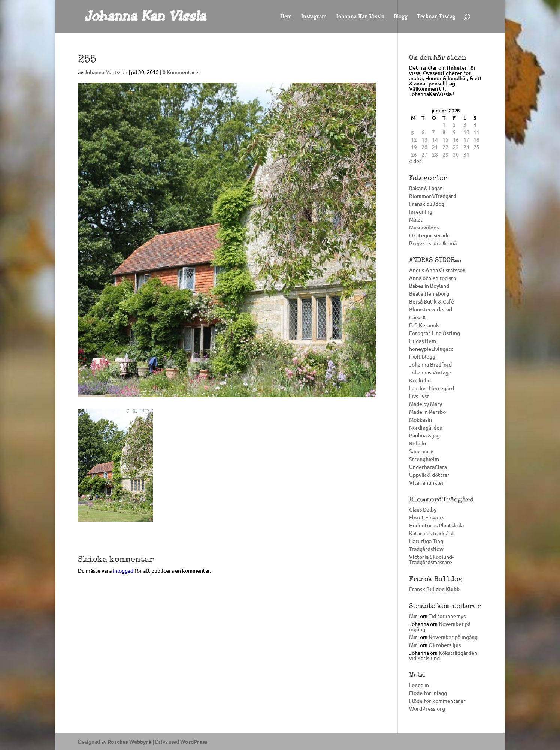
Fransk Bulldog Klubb (434, 589)
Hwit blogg (422, 357)
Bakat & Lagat (426, 188)
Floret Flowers (427, 517)
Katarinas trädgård (431, 533)
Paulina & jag (424, 435)
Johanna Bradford (430, 365)
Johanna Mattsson (106, 72)
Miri (414, 616)
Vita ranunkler (426, 483)
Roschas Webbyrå (129, 741)
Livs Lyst (419, 396)
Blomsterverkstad (431, 309)
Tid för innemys (447, 616)
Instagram (314, 17)
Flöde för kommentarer (437, 701)
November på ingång (440, 626)
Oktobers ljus (445, 645)
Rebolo (417, 443)
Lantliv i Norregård (432, 388)
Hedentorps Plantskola (436, 525)
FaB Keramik (424, 325)
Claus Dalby (423, 510)
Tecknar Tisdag (436, 17)
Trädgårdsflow (426, 549)
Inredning (421, 212)
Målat (416, 219)
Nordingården (426, 427)
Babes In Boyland (429, 286)
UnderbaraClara (428, 467)
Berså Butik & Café (432, 302)
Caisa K (417, 317)
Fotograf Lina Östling (435, 333)
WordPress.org (427, 709)
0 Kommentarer (181, 72)
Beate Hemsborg (429, 294)
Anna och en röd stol (433, 278)
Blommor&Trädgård (433, 196)
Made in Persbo (427, 412)
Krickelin (420, 380)
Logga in (419, 685)
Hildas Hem (423, 341)
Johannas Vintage (430, 372)
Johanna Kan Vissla (360, 17)
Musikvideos (424, 227)
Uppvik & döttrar (429, 475)
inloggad (123, 571)
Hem (286, 17)
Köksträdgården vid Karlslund (443, 655)
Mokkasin (420, 420)
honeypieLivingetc (431, 349)
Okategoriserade (429, 235)
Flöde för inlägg (428, 693)
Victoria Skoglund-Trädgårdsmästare (431, 559)
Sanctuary (421, 451)
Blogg (401, 17)
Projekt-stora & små (433, 243)
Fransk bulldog (427, 204)
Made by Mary (426, 404)
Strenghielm (424, 459)
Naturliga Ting (426, 541)
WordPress (194, 741)
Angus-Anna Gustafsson (437, 270)
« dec (415, 161)
